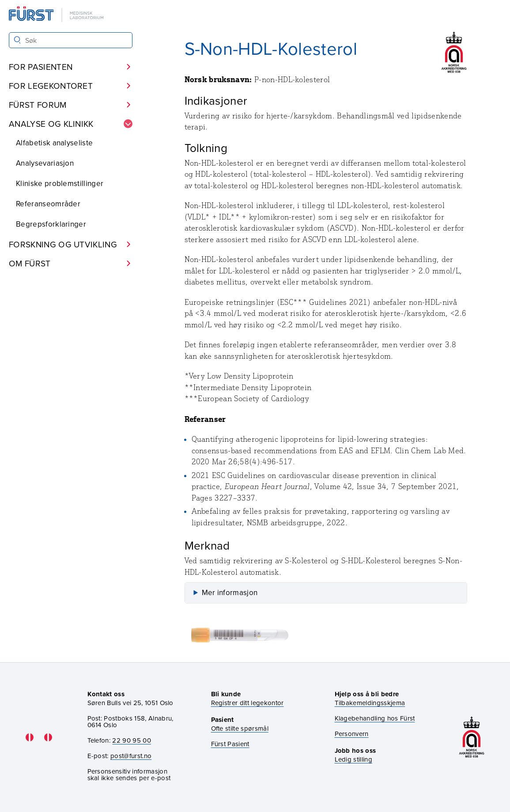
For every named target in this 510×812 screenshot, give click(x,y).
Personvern (352, 734)
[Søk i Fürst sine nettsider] (71, 40)
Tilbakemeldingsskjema (370, 703)
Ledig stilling (353, 759)
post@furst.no (131, 756)
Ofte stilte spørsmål (240, 728)
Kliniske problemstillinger (60, 183)
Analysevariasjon (45, 163)
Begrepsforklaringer (51, 224)
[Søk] (17, 40)
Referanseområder (48, 204)
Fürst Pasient (230, 744)
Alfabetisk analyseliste (54, 143)
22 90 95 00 (132, 740)
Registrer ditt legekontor (247, 703)
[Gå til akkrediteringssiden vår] (472, 737)
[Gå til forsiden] (57, 15)
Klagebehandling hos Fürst (375, 718)
